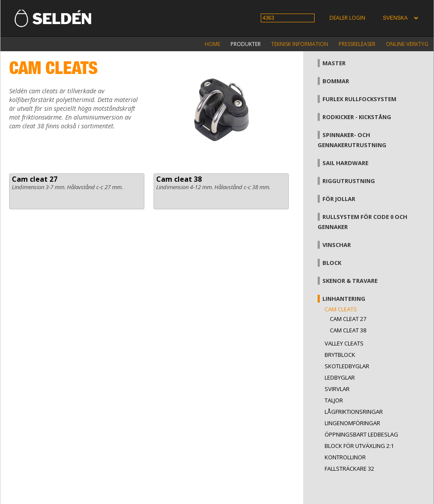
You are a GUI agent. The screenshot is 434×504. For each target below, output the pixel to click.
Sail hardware (345, 163)
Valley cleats (344, 343)
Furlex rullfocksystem (359, 99)
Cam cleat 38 (179, 179)
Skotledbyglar (347, 366)
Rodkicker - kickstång (357, 117)
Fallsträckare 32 (349, 469)
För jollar (339, 199)
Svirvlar (337, 389)
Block (332, 263)
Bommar (336, 81)
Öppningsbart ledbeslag (361, 434)
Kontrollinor (345, 457)
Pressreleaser (357, 44)
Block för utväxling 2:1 (359, 446)
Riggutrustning (349, 181)
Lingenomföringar (352, 423)
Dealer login (347, 18)
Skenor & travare (350, 281)
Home (212, 44)
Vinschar (337, 245)
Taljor (334, 400)
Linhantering (344, 299)
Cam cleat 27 (35, 179)
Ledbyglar (340, 377)
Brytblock (340, 355)
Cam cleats (341, 309)
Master (334, 63)
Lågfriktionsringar (354, 412)
